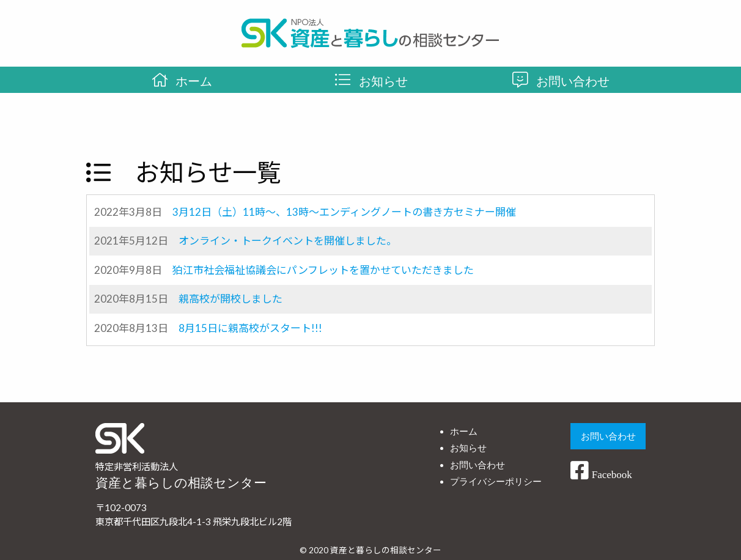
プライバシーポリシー (496, 481)
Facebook (601, 475)
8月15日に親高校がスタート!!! (250, 328)
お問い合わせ (477, 465)
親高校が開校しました (230, 299)
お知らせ (468, 448)
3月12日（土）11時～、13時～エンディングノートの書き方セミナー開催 (344, 212)
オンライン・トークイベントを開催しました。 (288, 241)
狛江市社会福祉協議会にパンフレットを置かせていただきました (323, 270)
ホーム (464, 431)
